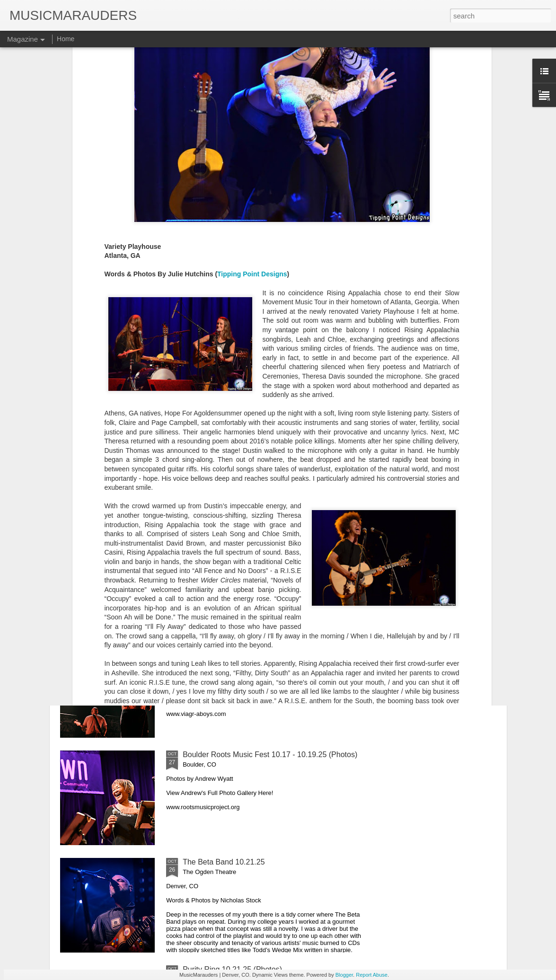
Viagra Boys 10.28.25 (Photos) (234, 647)
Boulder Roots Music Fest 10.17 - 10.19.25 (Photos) (270, 755)
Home (66, 39)
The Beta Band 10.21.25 (224, 862)
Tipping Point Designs (252, 152)
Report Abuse (372, 975)
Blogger (344, 975)
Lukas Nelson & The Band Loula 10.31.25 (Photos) (268, 540)
